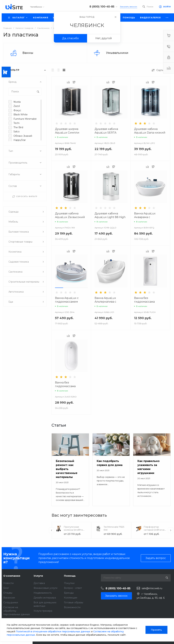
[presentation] (52, 530)
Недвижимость (43, 593)
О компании (12, 576)
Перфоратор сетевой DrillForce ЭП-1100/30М (154, 530)
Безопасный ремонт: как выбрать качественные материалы (67, 469)
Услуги (38, 576)
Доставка (39, 583)
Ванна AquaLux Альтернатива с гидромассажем (106, 302)
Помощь (70, 576)
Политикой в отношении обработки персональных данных (53, 631)
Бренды (69, 593)
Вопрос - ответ (73, 588)
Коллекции (71, 598)
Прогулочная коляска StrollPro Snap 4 (73, 530)
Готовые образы (74, 602)
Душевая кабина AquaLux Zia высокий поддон (70, 217)
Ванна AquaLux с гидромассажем (67, 300)
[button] (59, 288)
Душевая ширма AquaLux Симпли (67, 131)
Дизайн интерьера (45, 598)
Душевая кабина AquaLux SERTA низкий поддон (106, 133)
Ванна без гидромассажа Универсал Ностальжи (150, 302)
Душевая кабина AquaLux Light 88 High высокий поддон (110, 217)
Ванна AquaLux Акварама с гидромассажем (146, 217)
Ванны (28, 53)
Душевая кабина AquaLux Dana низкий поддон (150, 133)
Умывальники (117, 53)
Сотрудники (11, 602)
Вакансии (9, 598)
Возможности (72, 607)
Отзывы (8, 593)
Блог (6, 588)
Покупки (69, 583)
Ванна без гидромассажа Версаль (65, 386)
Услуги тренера (43, 611)
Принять (156, 630)
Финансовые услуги (45, 588)
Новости (8, 583)
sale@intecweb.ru (152, 588)
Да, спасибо (70, 38)
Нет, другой (104, 38)
